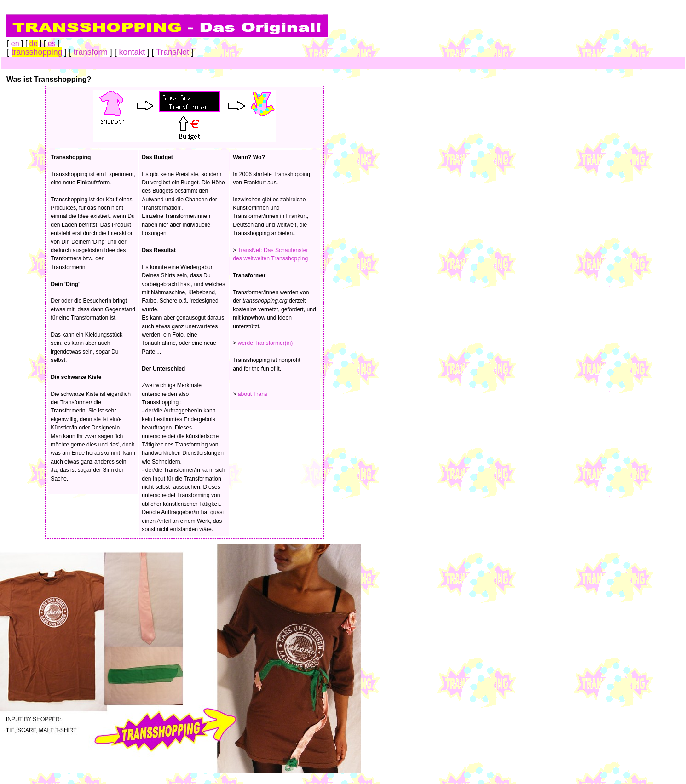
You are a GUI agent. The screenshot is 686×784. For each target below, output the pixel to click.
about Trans (253, 394)
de (34, 43)
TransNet (173, 52)
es (52, 43)
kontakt (132, 52)
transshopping (37, 52)
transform (91, 52)
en (15, 43)
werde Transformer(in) (265, 343)
